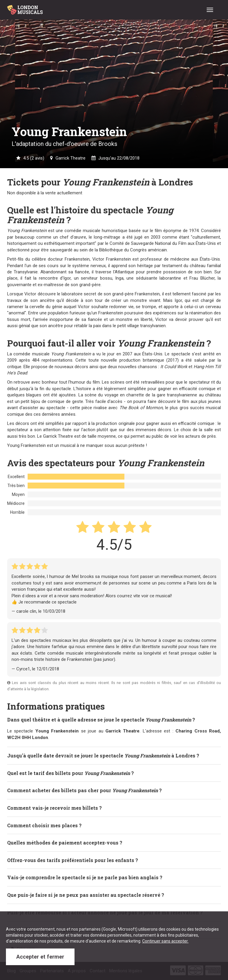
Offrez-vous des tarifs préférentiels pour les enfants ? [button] (73, 860)
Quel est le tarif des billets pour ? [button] (71, 773)
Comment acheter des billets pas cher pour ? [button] (84, 790)
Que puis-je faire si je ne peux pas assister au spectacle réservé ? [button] (86, 895)
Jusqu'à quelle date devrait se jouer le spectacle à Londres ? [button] (103, 756)
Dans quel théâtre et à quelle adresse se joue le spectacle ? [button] (101, 720)
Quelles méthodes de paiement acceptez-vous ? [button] (65, 843)
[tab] (114, 720)
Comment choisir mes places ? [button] (44, 825)
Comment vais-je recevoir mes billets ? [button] (54, 808)
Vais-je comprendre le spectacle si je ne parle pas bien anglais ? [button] (85, 877)
